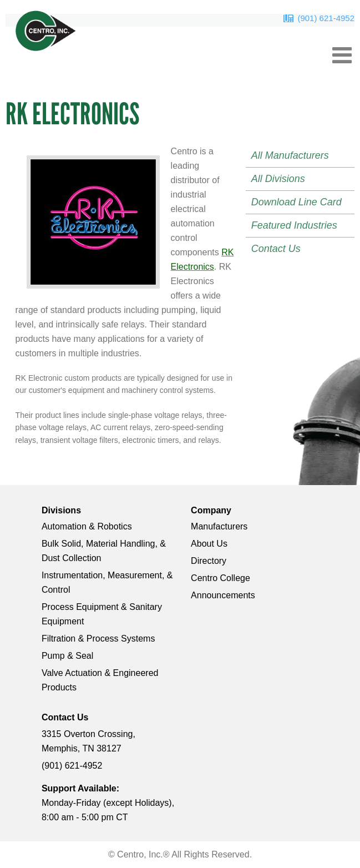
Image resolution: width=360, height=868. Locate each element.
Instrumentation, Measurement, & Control (107, 582)
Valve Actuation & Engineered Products (100, 680)
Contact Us (276, 249)
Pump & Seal (67, 656)
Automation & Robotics (87, 526)
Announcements (223, 595)
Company (211, 510)
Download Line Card (296, 202)
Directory (209, 561)
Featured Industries (294, 225)
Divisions (61, 510)
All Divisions (278, 179)
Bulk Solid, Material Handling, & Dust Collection (104, 551)
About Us (209, 544)
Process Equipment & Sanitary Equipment (102, 614)
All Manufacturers (290, 155)
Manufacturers (219, 526)
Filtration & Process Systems (98, 639)
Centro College (220, 578)
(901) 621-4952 (326, 18)
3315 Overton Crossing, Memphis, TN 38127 (88, 741)
